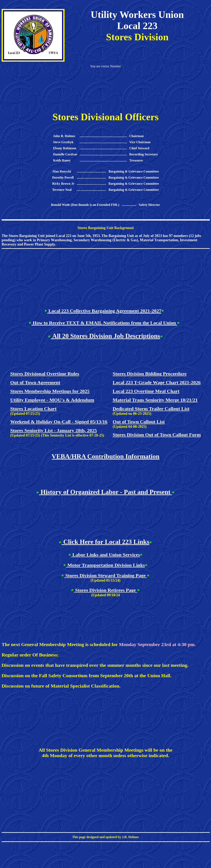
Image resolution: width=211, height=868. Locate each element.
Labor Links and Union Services (106, 555)
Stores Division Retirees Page (105, 590)
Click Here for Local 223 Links (105, 542)
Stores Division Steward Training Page (105, 575)
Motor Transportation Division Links (105, 565)
